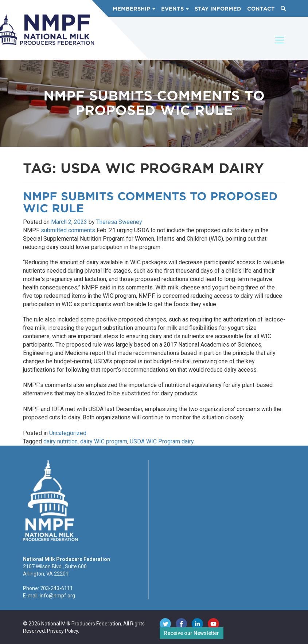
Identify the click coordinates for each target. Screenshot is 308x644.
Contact (261, 9)
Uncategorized (68, 433)
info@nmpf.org (57, 596)
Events (175, 9)
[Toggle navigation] (280, 46)
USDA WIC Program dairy (162, 441)
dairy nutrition (61, 441)
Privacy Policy (63, 631)
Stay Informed (218, 9)
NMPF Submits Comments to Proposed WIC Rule (150, 202)
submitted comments (68, 230)
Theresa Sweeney (119, 222)
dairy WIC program (104, 441)
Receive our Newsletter (192, 633)
